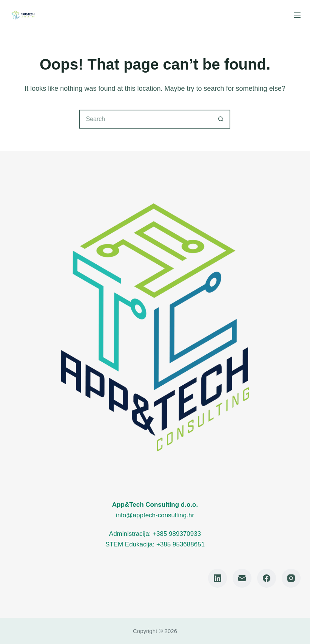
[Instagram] (291, 578)
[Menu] (297, 15)
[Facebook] (267, 578)
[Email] (242, 578)
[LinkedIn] (217, 578)
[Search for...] (145, 119)
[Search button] (221, 119)
